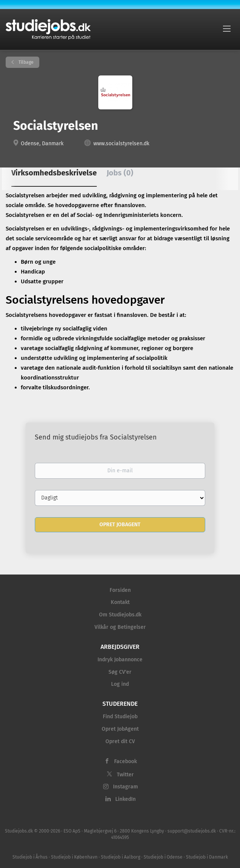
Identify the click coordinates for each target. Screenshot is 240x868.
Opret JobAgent (120, 729)
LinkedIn (125, 799)
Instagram (125, 787)
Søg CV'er (120, 672)
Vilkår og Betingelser (120, 627)
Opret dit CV (120, 741)
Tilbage (26, 62)
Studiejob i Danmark (207, 857)
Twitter (125, 775)
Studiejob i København (74, 857)
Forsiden (120, 590)
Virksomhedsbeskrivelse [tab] (54, 173)
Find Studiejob (120, 717)
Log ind (120, 684)
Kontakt (120, 602)
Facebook (125, 761)
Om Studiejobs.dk (120, 615)
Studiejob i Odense (163, 857)
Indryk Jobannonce (120, 660)
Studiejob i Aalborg (121, 857)
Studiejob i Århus (30, 857)
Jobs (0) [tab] (120, 173)
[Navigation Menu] (227, 28)
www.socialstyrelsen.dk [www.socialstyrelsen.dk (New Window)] (121, 144)
